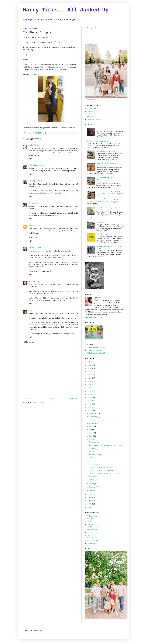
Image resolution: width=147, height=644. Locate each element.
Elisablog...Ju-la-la (93, 527)
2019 (90, 385)
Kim (30, 203)
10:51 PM (35, 203)
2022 (90, 375)
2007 (90, 504)
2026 (90, 362)
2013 (90, 404)
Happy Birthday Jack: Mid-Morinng (101, 470)
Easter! (91, 458)
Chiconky (32, 181)
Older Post (74, 399)
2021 (90, 378)
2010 (90, 494)
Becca (30, 226)
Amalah (90, 522)
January (92, 490)
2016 (90, 394)
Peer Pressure (94, 464)
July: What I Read (102, 234)
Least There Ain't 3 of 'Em (96, 119)
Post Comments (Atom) (40, 402)
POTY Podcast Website (95, 350)
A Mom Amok (92, 516)
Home (51, 399)
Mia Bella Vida (92, 538)
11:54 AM (38, 248)
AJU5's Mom (33, 165)
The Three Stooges (96, 455)
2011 (90, 411)
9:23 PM (41, 145)
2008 (90, 501)
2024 (90, 369)
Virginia (31, 248)
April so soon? (94, 480)
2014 (90, 401)
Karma (91, 452)
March (92, 484)
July (91, 430)
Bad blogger (93, 477)
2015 (90, 398)
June (91, 433)
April (91, 439)
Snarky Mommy (93, 543)
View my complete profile (94, 317)
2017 (90, 391)
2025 (90, 365)
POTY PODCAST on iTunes (96, 348)
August (92, 426)
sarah (30, 281)
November (93, 417)
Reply (30, 158)
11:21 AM (37, 226)
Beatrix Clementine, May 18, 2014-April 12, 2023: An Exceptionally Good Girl (110, 194)
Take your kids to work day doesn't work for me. (106, 445)
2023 (90, 372)
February (93, 487)
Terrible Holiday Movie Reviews (98, 141)
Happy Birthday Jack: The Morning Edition (104, 473)
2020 (90, 381)
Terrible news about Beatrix (106, 151)
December (93, 413)
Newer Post (28, 399)
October (92, 420)
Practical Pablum (93, 541)
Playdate (90, 111)
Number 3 (92, 448)
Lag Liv (90, 535)
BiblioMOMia (33, 145)
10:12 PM (39, 181)
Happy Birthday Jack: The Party (100, 467)
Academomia (92, 519)
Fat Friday (93, 461)
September (93, 423)
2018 (90, 388)
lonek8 (31, 310)
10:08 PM (41, 165)
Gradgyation (91, 109)
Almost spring (94, 442)
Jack (89, 114)
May (91, 436)
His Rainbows (92, 117)
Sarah (98, 298)
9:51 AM (37, 310)
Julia (89, 532)
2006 (90, 507)
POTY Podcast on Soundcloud (97, 353)
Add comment (29, 342)
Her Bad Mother (93, 530)
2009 (90, 498)
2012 (90, 407)
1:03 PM (36, 281)
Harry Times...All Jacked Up (66, 10)
